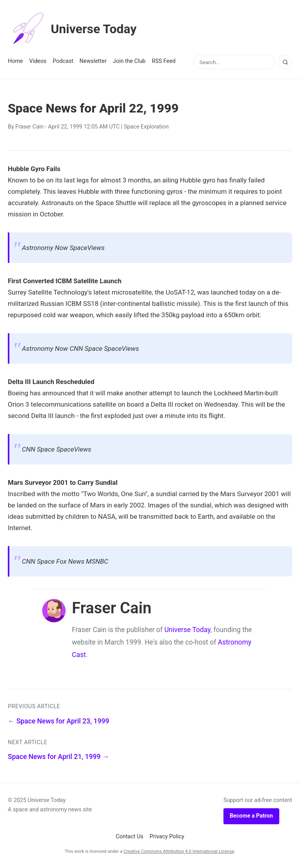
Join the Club (129, 61)
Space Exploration (146, 127)
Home (15, 61)
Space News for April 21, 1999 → (58, 757)
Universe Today (72, 29)
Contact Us (129, 837)
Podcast (63, 61)
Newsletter (93, 61)
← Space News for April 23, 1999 (58, 721)
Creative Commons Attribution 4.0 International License (179, 851)
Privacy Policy (167, 837)
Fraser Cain (29, 127)
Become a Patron (251, 816)
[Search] (285, 62)
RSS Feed (164, 61)
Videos (38, 61)
